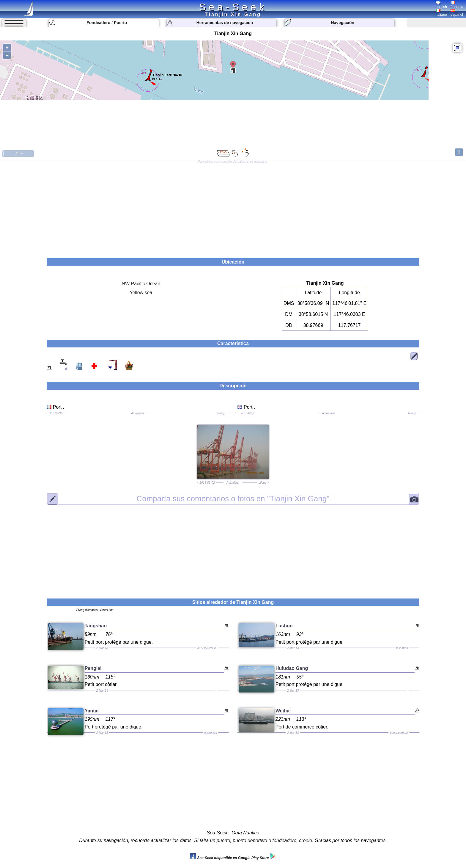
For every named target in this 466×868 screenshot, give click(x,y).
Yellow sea (141, 293)
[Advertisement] (233, 208)
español (457, 13)
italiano (441, 13)
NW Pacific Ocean (141, 284)
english (441, 5)
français (457, 5)
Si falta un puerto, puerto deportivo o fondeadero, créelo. (254, 840)
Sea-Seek (233, 7)
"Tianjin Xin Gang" (233, 499)
